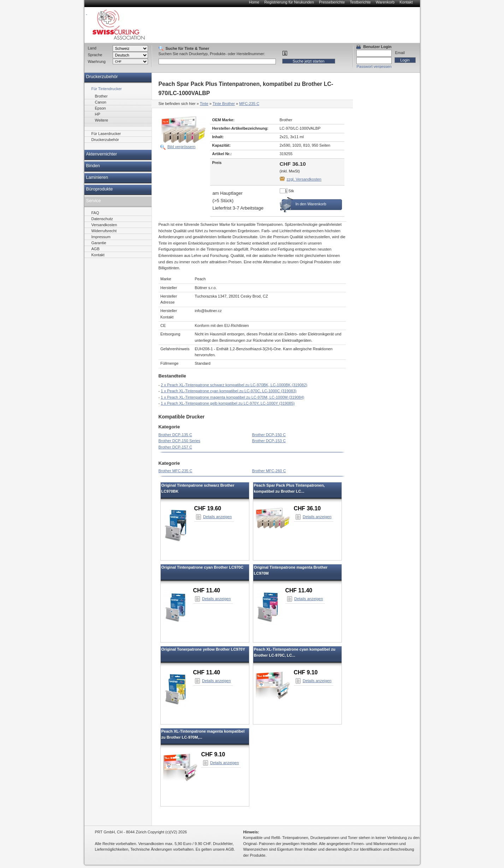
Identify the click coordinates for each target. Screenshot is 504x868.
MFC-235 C (249, 104)
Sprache (95, 55)
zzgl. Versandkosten (304, 179)
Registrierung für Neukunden (289, 2)
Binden (93, 166)
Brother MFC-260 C (269, 471)
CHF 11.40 (207, 590)
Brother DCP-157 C (175, 447)
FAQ (95, 213)
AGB (96, 249)
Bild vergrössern (181, 147)
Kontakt (406, 2)
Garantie (99, 243)
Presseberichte (332, 2)
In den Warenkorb (311, 204)
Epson (100, 108)
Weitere (102, 120)
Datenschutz (102, 219)
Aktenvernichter (102, 154)
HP (98, 114)
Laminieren (97, 177)
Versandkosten (104, 225)
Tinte (204, 104)
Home (254, 2)
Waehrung (97, 61)
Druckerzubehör (102, 77)
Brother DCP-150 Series (180, 441)
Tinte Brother (224, 104)
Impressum (101, 237)
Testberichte (360, 2)
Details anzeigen (217, 517)
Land (92, 48)
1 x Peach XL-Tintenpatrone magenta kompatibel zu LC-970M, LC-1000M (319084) (232, 397)
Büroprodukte (100, 189)
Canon (101, 102)
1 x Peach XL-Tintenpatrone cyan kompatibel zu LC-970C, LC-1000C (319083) (229, 391)
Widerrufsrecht (104, 231)
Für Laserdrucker (106, 134)
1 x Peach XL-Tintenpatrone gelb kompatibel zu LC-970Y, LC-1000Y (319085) (228, 403)
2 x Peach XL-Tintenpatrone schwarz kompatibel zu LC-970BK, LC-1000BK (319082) (234, 385)
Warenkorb (385, 2)
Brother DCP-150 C (269, 435)
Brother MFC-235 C (176, 471)
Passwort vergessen (374, 66)
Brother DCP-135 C (175, 435)
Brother (101, 96)
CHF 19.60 (208, 508)
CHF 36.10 (307, 508)
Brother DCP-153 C (269, 441)
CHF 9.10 (306, 672)
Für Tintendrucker (107, 89)
